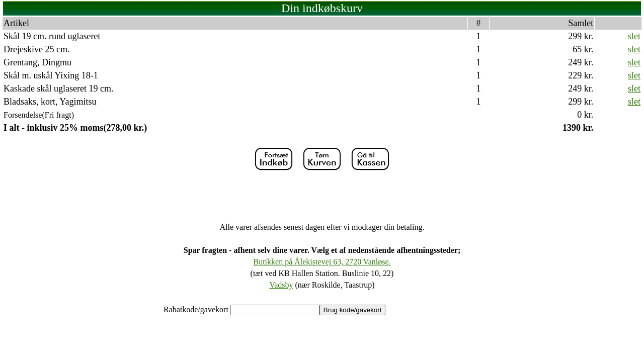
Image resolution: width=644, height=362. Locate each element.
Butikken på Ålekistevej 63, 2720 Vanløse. (322, 262)
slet (634, 36)
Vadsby (281, 285)
